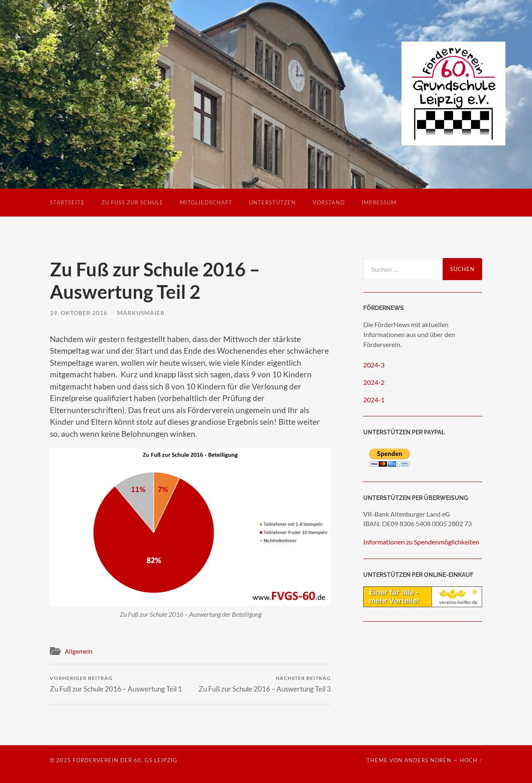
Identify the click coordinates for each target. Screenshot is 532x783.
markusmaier (141, 313)
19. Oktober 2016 (79, 313)
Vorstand (329, 202)
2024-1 (374, 400)
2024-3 (374, 365)
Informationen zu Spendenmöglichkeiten (421, 542)
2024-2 (374, 382)
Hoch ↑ (471, 760)
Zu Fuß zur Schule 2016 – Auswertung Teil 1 (116, 684)
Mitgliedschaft (206, 202)
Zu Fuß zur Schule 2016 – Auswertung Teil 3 (265, 684)
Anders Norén (428, 760)
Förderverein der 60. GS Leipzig (125, 760)
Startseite (67, 202)
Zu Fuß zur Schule (132, 202)
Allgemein (79, 651)
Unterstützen (272, 202)
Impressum (379, 202)
